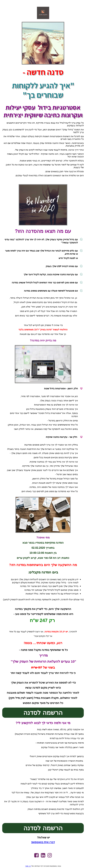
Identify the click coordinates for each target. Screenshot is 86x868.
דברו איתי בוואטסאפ (43, 842)
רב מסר (28, 866)
